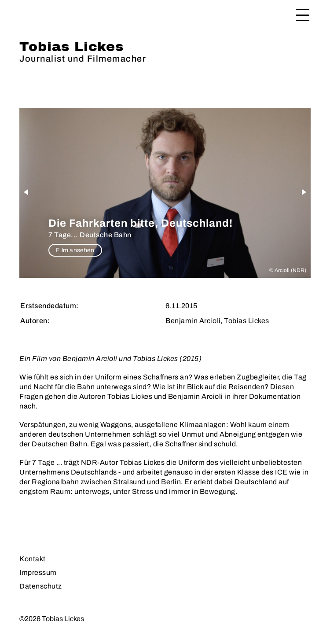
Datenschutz (41, 586)
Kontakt (33, 559)
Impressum (38, 572)
